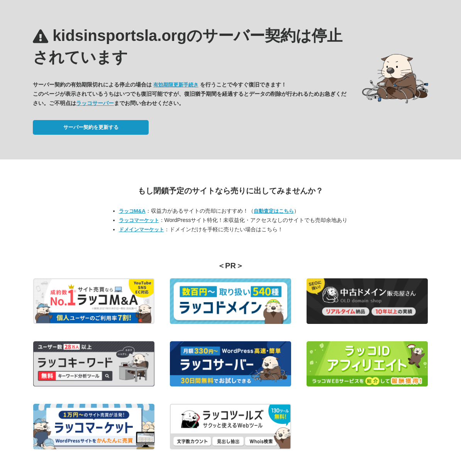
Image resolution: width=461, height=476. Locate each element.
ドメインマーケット (142, 230)
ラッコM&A (132, 211)
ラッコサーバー (95, 103)
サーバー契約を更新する (91, 127)
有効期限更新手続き (176, 85)
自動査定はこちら (274, 211)
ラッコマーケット (139, 220)
